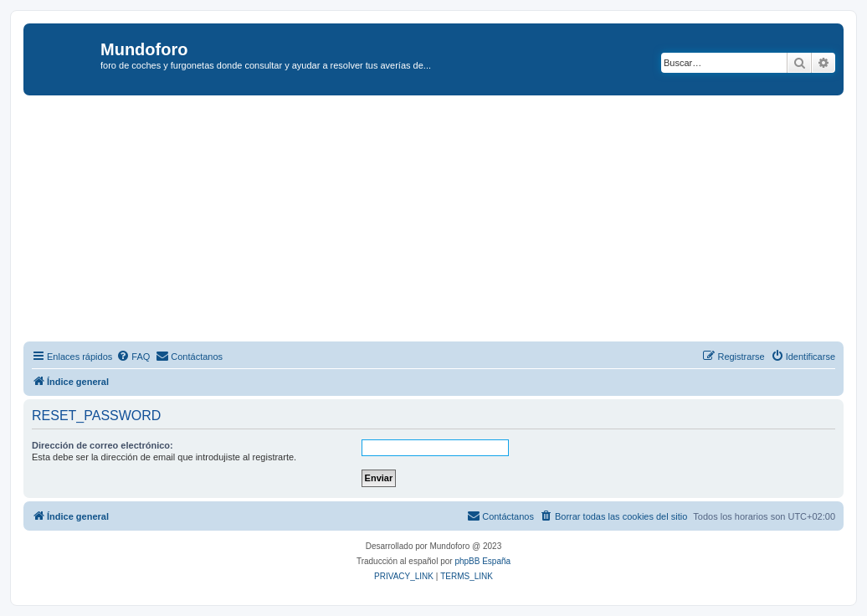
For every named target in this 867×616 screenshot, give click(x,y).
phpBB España (482, 561)
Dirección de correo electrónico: (103, 445)
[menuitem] (133, 357)
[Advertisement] (445, 221)
